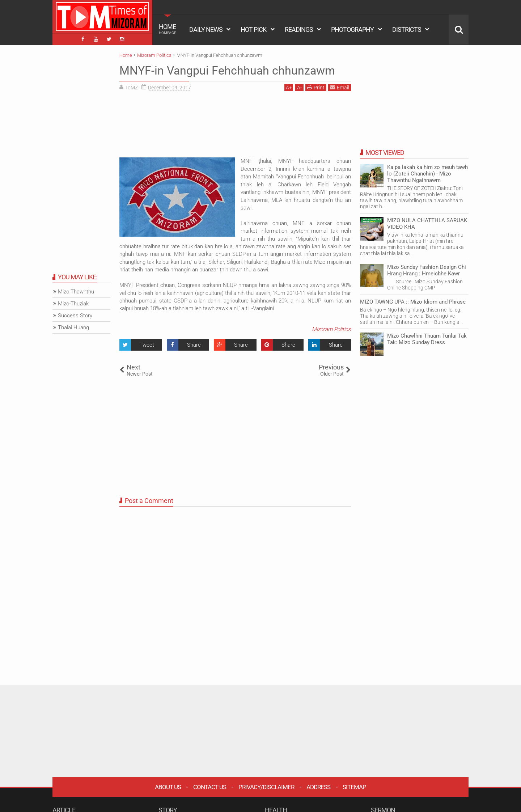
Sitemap (354, 787)
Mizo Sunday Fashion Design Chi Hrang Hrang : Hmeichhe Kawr (427, 270)
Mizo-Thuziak (73, 304)
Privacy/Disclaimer (266, 787)
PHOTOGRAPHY (352, 29)
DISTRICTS (407, 29)
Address (318, 787)
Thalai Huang (73, 327)
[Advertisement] (235, 127)
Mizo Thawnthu (76, 292)
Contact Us (210, 787)
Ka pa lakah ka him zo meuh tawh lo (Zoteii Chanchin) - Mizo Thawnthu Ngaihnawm (427, 174)
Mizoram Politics (331, 329)
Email (340, 87)
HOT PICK (253, 29)
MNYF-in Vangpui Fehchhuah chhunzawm (227, 71)
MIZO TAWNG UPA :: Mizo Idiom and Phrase (413, 302)
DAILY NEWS (206, 29)
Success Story (75, 316)
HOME (168, 29)
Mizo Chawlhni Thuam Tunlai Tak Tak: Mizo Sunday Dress (427, 339)
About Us (168, 787)
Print (316, 87)
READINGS (299, 29)
